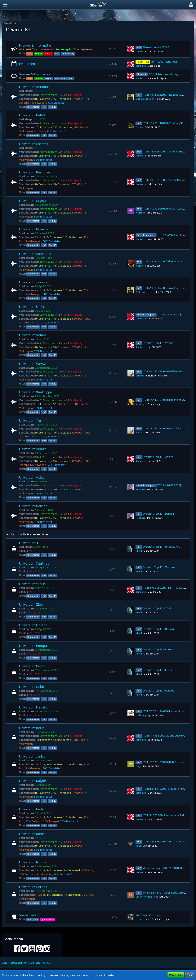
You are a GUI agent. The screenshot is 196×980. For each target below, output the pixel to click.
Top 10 (53, 107)
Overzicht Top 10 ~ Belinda (158, 514)
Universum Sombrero (35, 254)
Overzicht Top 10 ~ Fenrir (157, 670)
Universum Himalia (33, 707)
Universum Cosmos (33, 144)
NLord (139, 551)
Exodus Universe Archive (29, 534)
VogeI (139, 846)
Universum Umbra (33, 307)
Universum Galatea (34, 687)
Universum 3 (28, 543)
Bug (71, 78)
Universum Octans (33, 887)
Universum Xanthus (34, 563)
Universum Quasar (33, 201)
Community (68, 54)
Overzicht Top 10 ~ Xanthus (159, 567)
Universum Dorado (33, 625)
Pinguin (139, 266)
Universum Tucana (33, 282)
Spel (30, 54)
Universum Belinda (33, 506)
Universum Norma (33, 862)
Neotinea (140, 489)
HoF (44, 107)
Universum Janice (32, 756)
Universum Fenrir (32, 666)
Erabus (139, 127)
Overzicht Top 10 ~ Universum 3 (161, 547)
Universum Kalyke (32, 781)
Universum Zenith (33, 449)
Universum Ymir (31, 420)
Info (57, 54)
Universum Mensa (33, 834)
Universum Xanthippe (36, 392)
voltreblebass (143, 919)
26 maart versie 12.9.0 (156, 47)
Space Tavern (29, 915)
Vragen (48, 78)
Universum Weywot (34, 364)
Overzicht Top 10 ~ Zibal (157, 608)
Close (190, 975)
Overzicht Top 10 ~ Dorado (158, 629)
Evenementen (30, 64)
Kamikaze (141, 52)
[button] (5, 5)
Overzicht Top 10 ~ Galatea (158, 691)
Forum (38, 54)
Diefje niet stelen (145, 99)
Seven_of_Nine (144, 897)
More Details (176, 975)
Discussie (60, 78)
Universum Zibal (31, 604)
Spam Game (47, 919)
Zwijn (138, 766)
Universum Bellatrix (34, 115)
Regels (48, 54)
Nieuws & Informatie (35, 45)
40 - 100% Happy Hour (164, 62)
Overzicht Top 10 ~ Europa (158, 649)
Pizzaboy (140, 213)
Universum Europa (33, 646)
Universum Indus (32, 728)
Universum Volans (33, 335)
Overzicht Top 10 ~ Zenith (158, 457)
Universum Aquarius (34, 87)
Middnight (141, 404)
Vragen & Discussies (35, 74)
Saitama (140, 376)
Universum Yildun (32, 584)
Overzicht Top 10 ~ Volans (158, 343)
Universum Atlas (32, 477)
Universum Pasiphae (35, 172)
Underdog (141, 715)
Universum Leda (31, 809)
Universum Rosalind (34, 229)
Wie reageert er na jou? (149, 915)
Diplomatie (33, 107)
